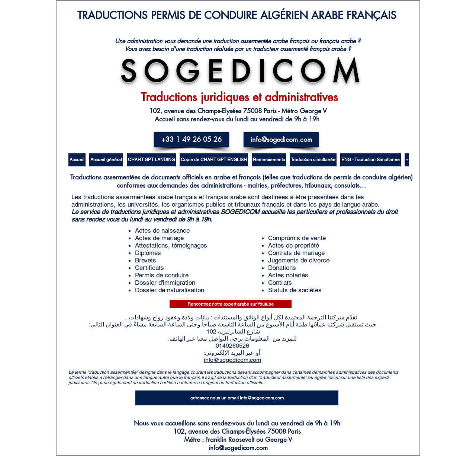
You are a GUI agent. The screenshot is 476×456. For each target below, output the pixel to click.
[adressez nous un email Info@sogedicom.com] (237, 398)
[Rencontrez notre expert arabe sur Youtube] (231, 304)
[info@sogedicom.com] (281, 140)
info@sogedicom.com (232, 360)
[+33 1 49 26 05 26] (192, 140)
